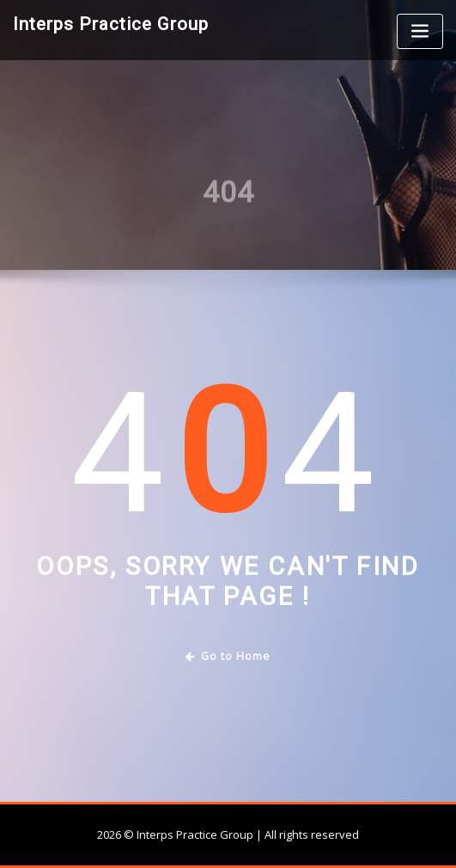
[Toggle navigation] (420, 31)
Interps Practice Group (111, 24)
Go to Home (228, 656)
